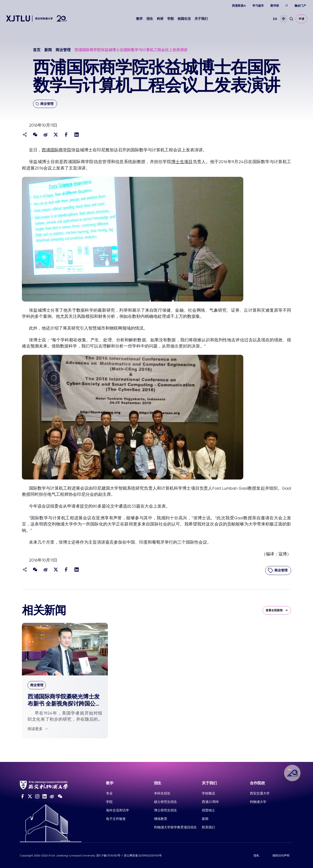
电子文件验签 (116, 819)
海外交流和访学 (118, 810)
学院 (171, 19)
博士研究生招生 (166, 810)
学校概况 (208, 793)
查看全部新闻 (277, 610)
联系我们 (208, 827)
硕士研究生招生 (166, 802)
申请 (301, 19)
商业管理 (63, 50)
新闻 (48, 50)
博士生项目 (182, 162)
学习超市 (258, 6)
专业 (109, 793)
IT (287, 6)
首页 (37, 50)
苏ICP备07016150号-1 (110, 856)
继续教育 (161, 819)
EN (275, 19)
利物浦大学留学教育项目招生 (175, 827)
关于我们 (201, 19)
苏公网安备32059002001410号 (143, 856)
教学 (139, 19)
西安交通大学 (260, 793)
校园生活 (184, 19)
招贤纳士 (208, 810)
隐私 (256, 856)
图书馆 (275, 6)
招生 (150, 19)
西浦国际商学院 (57, 150)
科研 (160, 19)
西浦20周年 (210, 802)
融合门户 (300, 6)
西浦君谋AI (239, 6)
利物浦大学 (258, 802)
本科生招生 (162, 793)
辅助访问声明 (281, 856)
